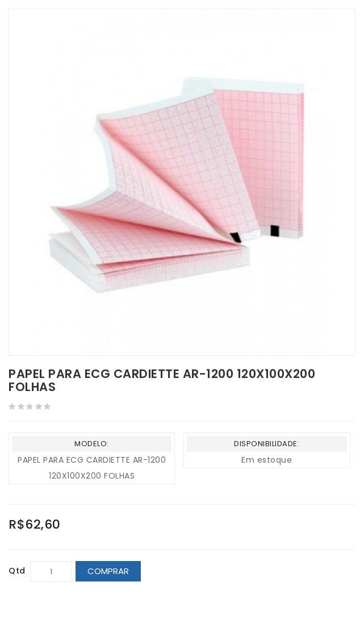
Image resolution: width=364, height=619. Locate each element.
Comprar (108, 571)
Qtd (17, 571)
